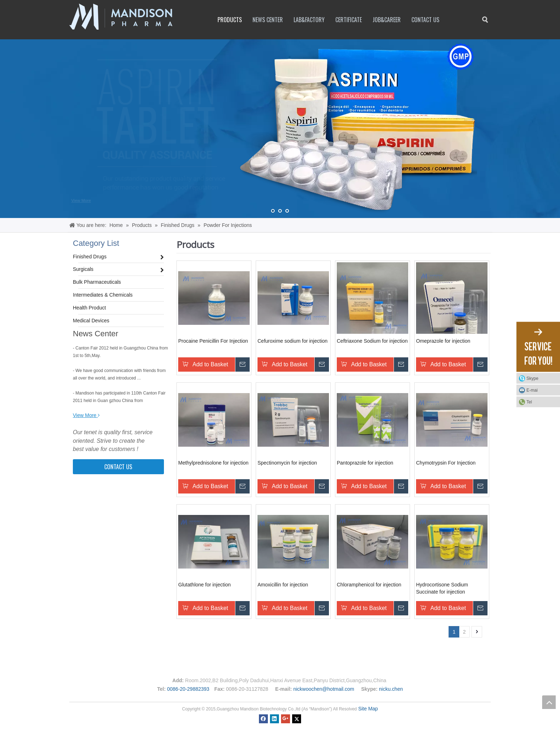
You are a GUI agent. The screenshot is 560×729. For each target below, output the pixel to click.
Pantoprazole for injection (365, 463)
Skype (541, 378)
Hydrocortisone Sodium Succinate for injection (442, 588)
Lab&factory (309, 20)
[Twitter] (297, 718)
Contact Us (425, 20)
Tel (529, 402)
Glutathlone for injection (204, 585)
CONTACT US (118, 467)
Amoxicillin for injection (283, 585)
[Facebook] (263, 718)
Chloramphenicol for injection (369, 585)
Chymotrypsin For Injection (446, 463)
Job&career (387, 20)
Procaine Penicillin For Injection (213, 341)
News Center (268, 20)
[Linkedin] (274, 718)
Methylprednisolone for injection (213, 463)
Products (230, 20)
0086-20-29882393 (188, 689)
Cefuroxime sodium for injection (292, 341)
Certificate (349, 20)
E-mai (532, 390)
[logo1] (121, 17)
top (549, 702)
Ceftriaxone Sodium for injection (372, 341)
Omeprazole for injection (443, 341)
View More (81, 201)
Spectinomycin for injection (287, 463)
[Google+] (286, 718)
